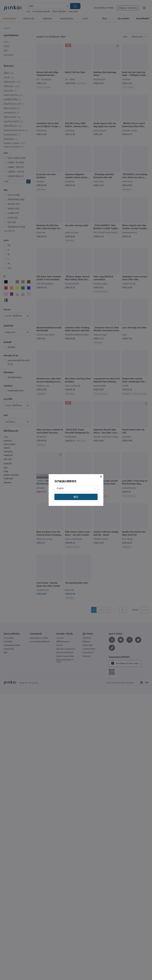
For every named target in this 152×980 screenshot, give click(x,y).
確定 (76, 497)
